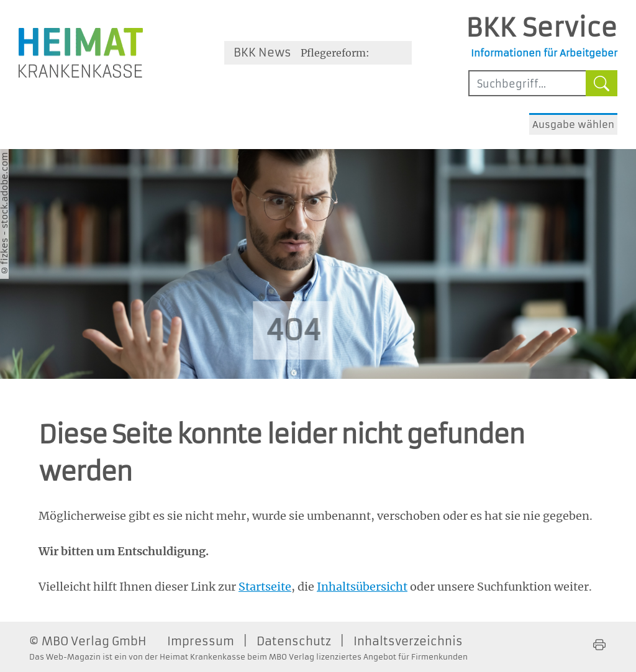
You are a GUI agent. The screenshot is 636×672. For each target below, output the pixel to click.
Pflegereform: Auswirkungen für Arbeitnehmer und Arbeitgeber (346, 56)
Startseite (265, 587)
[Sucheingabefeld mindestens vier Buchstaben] (527, 83)
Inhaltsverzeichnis (408, 641)
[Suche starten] (602, 83)
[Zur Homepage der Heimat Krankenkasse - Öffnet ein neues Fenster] (81, 53)
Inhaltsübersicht (362, 587)
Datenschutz (294, 641)
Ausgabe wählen (573, 125)
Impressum (201, 641)
